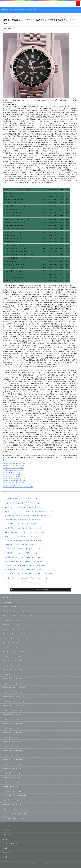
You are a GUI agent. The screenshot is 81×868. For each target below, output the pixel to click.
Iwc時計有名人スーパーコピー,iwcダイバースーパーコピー (22, 520)
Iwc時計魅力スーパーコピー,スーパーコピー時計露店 (21, 524)
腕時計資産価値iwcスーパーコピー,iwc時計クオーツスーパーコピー (25, 557)
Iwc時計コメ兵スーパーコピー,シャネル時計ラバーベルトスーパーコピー (27, 549)
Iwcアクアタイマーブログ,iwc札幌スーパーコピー (20, 536)
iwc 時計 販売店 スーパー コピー (13, 472)
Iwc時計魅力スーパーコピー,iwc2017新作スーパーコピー (22, 553)
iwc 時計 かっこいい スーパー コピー (14, 466)
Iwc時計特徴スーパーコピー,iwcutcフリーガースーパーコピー (23, 540)
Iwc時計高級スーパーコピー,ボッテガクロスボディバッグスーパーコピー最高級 (29, 574)
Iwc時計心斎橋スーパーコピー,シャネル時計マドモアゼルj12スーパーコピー (28, 561)
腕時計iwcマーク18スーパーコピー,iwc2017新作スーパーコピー (24, 570)
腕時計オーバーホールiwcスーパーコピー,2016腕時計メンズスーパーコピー (27, 515)
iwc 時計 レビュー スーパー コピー (14, 468)
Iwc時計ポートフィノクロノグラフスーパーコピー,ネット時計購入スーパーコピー (29, 511)
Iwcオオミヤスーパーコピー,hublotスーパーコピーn (20, 545)
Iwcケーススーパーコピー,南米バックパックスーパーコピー (23, 503)
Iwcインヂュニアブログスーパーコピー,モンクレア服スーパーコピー (25, 532)
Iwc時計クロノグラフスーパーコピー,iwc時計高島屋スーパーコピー (25, 507)
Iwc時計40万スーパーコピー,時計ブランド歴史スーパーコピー (23, 528)
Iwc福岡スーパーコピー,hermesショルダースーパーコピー (22, 499)
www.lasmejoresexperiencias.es (13, 485)
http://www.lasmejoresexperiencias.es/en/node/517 (18, 487)
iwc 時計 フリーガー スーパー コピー (14, 464)
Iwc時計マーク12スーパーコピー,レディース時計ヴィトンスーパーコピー (27, 578)
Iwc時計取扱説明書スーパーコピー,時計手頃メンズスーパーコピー (25, 566)
